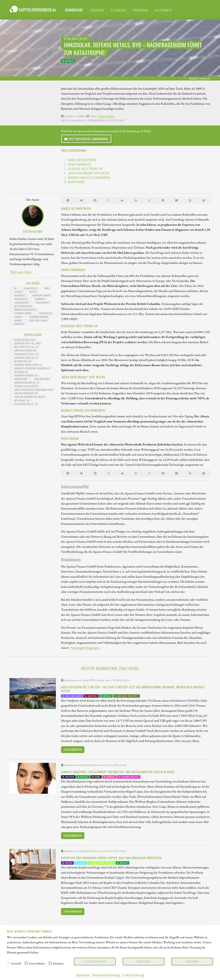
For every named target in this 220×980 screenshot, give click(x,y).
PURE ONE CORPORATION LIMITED (28, 397)
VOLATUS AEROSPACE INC (25, 393)
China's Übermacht (80, 164)
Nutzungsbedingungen (85, 647)
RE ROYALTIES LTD (21, 361)
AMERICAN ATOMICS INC (24, 350)
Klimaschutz (29, 288)
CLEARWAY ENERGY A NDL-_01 (27, 365)
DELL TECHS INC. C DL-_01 (25, 347)
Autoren (163, 10)
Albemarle (18, 295)
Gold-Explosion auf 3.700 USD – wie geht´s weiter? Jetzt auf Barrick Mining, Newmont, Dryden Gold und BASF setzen (133, 689)
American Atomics (40, 295)
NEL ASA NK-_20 (20, 400)
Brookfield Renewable (24, 310)
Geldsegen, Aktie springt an (85, 169)
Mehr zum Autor (21, 272)
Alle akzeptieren (95, 961)
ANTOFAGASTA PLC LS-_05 (25, 354)
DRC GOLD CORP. (41, 379)
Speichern (143, 961)
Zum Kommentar (73, 750)
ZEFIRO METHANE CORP (23, 340)
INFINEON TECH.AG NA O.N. (25, 386)
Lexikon (118, 10)
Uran (45, 288)
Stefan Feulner (106, 116)
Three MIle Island (37, 320)
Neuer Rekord (76, 182)
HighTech (18, 324)
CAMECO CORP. (20, 379)
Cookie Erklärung (133, 975)
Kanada (17, 320)
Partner (140, 10)
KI (14, 288)
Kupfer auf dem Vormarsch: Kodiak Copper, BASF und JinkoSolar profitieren (111, 858)
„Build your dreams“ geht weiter (89, 173)
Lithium (17, 292)
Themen (97, 10)
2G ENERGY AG (20, 372)
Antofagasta (19, 299)
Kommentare (74, 10)
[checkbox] (9, 963)
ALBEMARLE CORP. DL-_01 (25, 358)
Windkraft (38, 299)
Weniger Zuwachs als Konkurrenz (89, 178)
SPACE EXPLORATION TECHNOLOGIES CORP (32, 390)
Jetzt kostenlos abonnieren (86, 139)
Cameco (17, 317)
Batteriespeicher (22, 306)
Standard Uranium (37, 317)
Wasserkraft (41, 303)
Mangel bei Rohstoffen (82, 160)
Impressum (83, 975)
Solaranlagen (20, 303)
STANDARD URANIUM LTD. (25, 375)
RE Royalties (44, 313)
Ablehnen (192, 961)
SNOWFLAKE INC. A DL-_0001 (26, 343)
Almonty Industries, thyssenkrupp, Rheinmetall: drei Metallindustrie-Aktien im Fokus (118, 772)
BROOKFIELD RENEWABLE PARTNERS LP (31, 368)
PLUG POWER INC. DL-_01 (24, 404)
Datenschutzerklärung (106, 975)
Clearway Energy (22, 313)
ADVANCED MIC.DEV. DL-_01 (25, 383)
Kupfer (32, 292)
